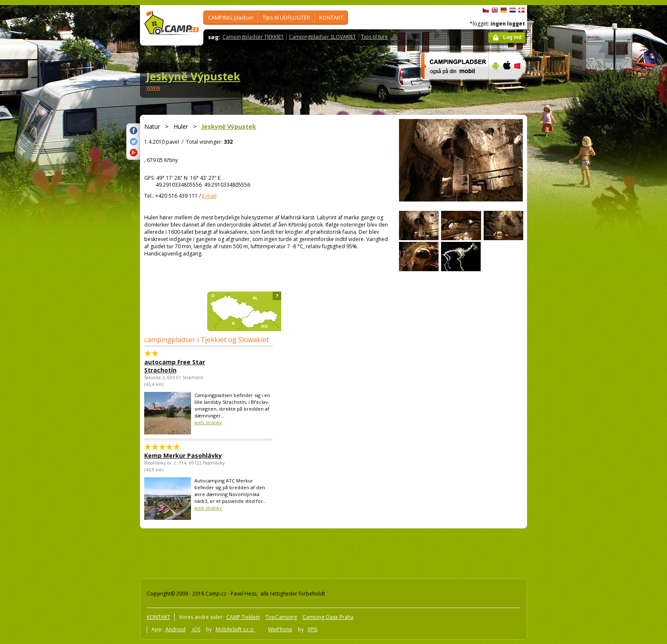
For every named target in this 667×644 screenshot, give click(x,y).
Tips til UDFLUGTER (286, 17)
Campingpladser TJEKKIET (253, 37)
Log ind (512, 37)
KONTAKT (331, 17)
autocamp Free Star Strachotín (175, 366)
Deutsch (504, 10)
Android (175, 629)
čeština (486, 10)
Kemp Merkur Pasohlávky (183, 455)
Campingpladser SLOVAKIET (322, 37)
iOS (196, 629)
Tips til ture (375, 37)
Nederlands (513, 10)
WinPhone (280, 629)
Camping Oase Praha (328, 617)
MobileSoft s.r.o (235, 629)
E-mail (209, 196)
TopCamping (281, 617)
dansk (522, 10)
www (153, 87)
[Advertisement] (563, 261)
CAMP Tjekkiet (243, 617)
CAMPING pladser (231, 17)
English (495, 10)
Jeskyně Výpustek (193, 76)
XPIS (312, 629)
